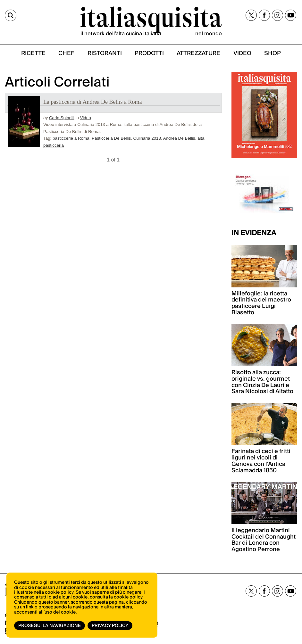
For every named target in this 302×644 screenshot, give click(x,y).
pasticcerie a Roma (71, 138)
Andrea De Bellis (179, 138)
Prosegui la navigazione (50, 626)
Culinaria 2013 (147, 138)
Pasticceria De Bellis (111, 138)
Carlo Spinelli (62, 118)
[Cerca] (11, 15)
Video (86, 118)
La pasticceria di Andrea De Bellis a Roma (92, 102)
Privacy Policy (110, 626)
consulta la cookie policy (116, 597)
